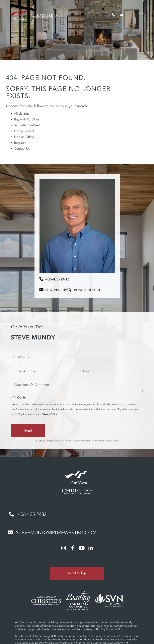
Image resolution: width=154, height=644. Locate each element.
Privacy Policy (49, 414)
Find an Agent (24, 131)
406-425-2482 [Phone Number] (27, 514)
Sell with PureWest (27, 125)
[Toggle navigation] (141, 16)
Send (28, 431)
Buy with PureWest (27, 119)
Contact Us (22, 149)
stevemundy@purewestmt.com (73, 290)
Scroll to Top (77, 572)
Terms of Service (106, 441)
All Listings (22, 114)
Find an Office (24, 137)
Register (20, 143)
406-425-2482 (57, 279)
